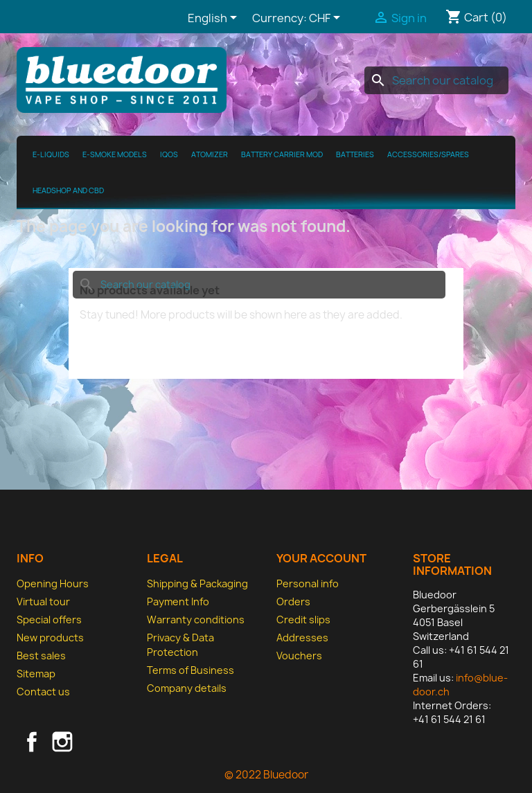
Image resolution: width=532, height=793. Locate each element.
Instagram (62, 742)
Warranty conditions (196, 620)
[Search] (436, 80)
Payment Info (178, 602)
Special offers (49, 620)
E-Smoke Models (115, 154)
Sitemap (36, 674)
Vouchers (299, 656)
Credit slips (303, 620)
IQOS (169, 154)
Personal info (308, 583)
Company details (187, 688)
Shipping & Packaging (197, 583)
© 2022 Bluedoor (266, 775)
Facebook (32, 742)
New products (50, 638)
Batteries (355, 154)
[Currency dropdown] (327, 19)
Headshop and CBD (68, 190)
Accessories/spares (428, 154)
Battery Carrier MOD (282, 154)
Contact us (43, 692)
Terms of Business (190, 670)
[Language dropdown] (215, 19)
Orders (293, 602)
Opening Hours (53, 583)
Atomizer (210, 154)
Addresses (302, 638)
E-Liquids (51, 154)
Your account (321, 558)
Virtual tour (43, 602)
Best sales (41, 656)
